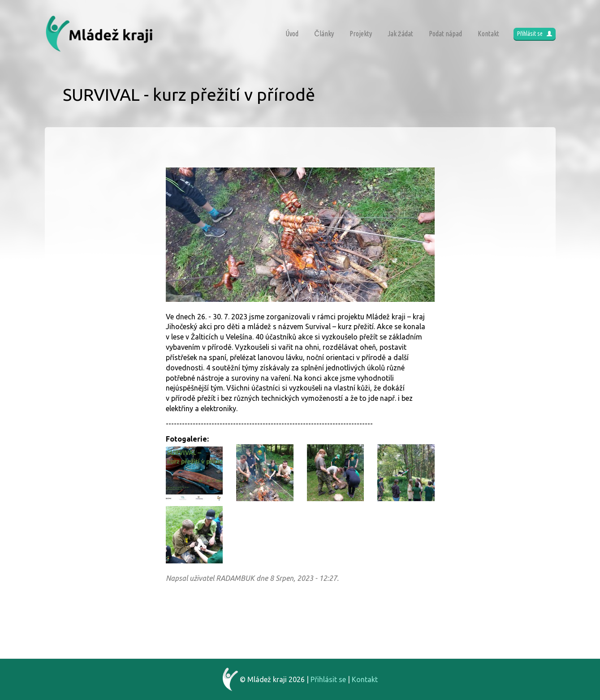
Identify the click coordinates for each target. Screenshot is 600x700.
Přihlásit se (535, 34)
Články (324, 34)
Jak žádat (400, 34)
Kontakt (488, 34)
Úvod (292, 34)
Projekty (361, 34)
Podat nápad (445, 34)
